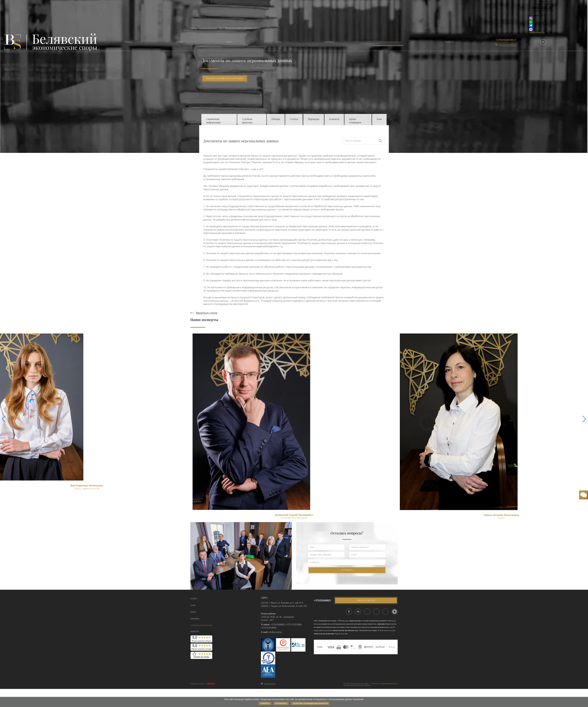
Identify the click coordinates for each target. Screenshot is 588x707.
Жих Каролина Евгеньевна (87, 485)
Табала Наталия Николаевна (501, 515)
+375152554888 (269, 628)
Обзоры (276, 119)
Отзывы (128, 42)
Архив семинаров (355, 121)
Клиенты (334, 119)
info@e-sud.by (537, 32)
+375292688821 (278, 624)
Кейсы (278, 42)
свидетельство (355, 621)
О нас (229, 42)
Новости (449, 42)
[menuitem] (127, 42)
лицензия (381, 624)
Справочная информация (213, 121)
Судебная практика (247, 121)
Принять (265, 703)
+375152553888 (294, 624)
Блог (379, 119)
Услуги (179, 42)
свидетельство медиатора (324, 634)
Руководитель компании (294, 518)
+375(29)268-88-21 (506, 40)
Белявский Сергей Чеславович (294, 515)
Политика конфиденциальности (384, 684)
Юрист (501, 518)
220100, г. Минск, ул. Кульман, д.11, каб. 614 (282, 603)
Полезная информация (390, 42)
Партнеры (314, 119)
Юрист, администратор (87, 488)
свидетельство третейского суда (345, 630)
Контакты (330, 42)
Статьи (294, 119)
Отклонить (281, 703)
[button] (584, 419)
